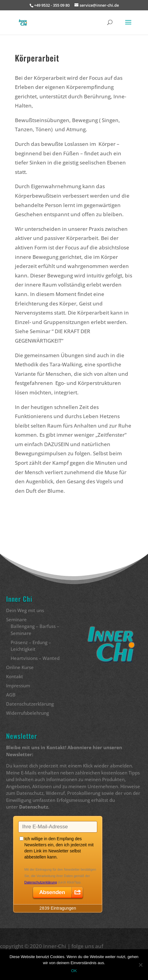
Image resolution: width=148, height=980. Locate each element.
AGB (11, 695)
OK (74, 971)
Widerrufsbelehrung (28, 713)
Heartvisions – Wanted (35, 658)
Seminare (16, 619)
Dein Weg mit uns (25, 610)
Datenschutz (34, 807)
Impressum (18, 686)
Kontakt (15, 676)
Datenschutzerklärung (30, 704)
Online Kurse (20, 667)
